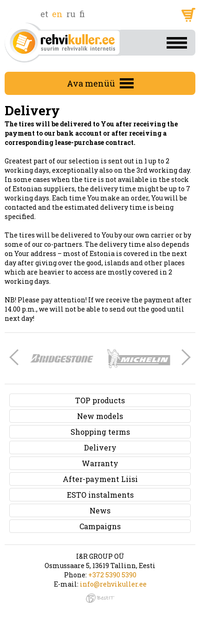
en (57, 14)
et (44, 14)
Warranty (100, 463)
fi (82, 14)
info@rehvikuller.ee (113, 584)
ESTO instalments (100, 495)
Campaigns (100, 526)
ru (71, 14)
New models (100, 416)
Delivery (100, 447)
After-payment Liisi (100, 479)
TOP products (100, 400)
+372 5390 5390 (112, 575)
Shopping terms (100, 432)
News (100, 510)
